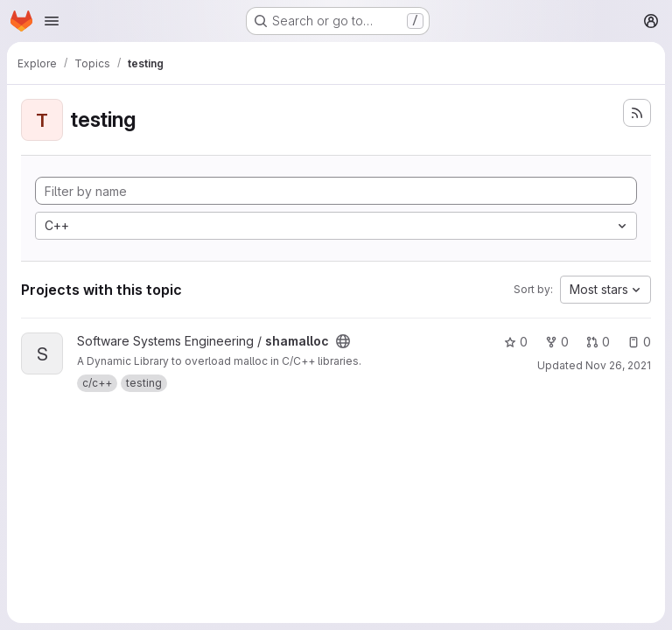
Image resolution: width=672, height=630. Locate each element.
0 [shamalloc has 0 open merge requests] (598, 342)
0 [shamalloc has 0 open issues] (639, 342)
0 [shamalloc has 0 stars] (516, 342)
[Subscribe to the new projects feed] (637, 113)
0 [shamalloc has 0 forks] (557, 342)
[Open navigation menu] (52, 21)
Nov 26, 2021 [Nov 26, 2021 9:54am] (618, 365)
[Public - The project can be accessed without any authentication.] (343, 341)
